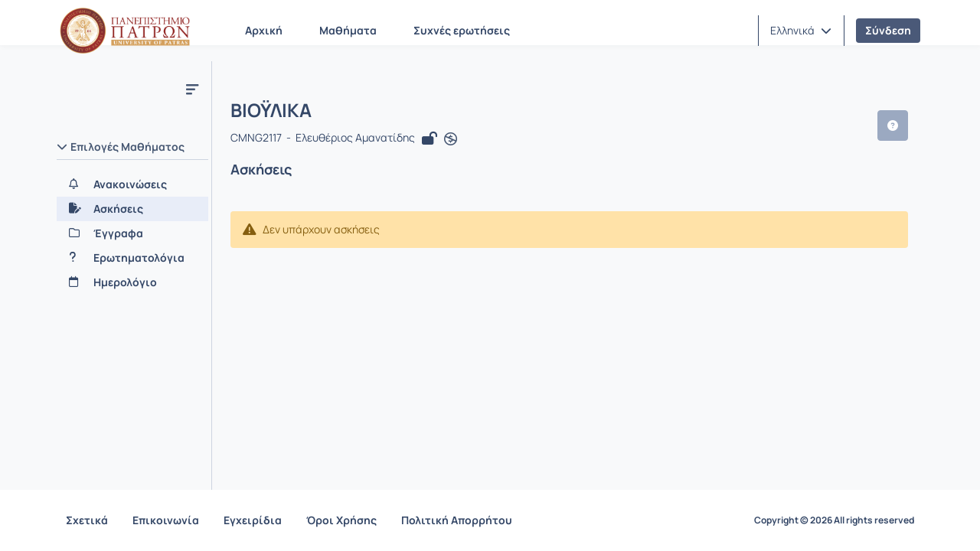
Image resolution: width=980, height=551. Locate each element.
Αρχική (264, 30)
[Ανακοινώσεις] (132, 184)
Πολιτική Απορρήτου (457, 520)
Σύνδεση (888, 30)
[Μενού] (192, 89)
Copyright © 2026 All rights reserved (834, 520)
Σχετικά (87, 520)
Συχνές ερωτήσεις (462, 30)
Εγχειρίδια (253, 520)
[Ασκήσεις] (132, 209)
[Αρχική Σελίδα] (125, 31)
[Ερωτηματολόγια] (132, 258)
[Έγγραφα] (132, 233)
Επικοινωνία (166, 520)
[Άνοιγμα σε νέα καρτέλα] (451, 139)
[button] (801, 31)
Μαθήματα (348, 30)
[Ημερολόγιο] (132, 282)
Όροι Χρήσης (341, 520)
